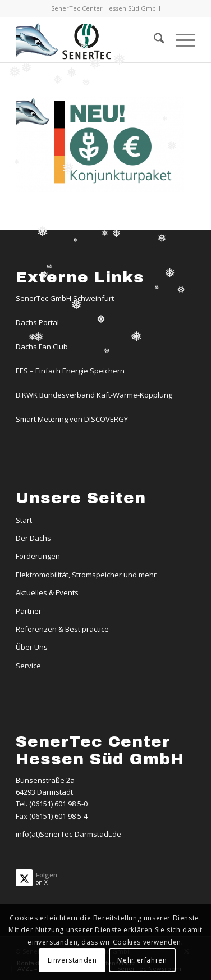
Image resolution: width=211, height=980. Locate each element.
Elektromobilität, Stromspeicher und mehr (86, 575)
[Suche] (153, 40)
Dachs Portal (37, 322)
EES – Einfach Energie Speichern (70, 371)
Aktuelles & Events (47, 592)
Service (28, 666)
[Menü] (180, 40)
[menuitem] (153, 40)
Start (24, 520)
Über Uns (32, 647)
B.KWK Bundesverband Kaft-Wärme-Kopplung (94, 395)
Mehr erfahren (142, 960)
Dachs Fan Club (42, 347)
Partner (29, 611)
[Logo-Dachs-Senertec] (88, 40)
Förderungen (38, 556)
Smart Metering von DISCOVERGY (72, 419)
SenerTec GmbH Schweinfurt (65, 298)
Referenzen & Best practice (62, 629)
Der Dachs (33, 538)
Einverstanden (72, 960)
